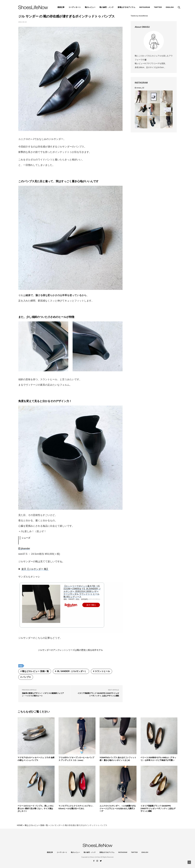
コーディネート (75, 7)
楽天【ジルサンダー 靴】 (35, 569)
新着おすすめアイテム (126, 7)
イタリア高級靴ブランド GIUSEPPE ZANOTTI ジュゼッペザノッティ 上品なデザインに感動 (158, 808)
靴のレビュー (90, 7)
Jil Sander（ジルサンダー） (72, 671)
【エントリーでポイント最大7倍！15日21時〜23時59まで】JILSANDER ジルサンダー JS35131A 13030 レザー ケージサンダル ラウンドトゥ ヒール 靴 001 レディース (82, 591)
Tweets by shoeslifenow (139, 16)
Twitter (158, 7)
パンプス (27, 677)
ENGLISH (170, 7)
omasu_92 (139, 88)
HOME (20, 825)
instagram (145, 7)
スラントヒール (102, 671)
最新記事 (61, 7)
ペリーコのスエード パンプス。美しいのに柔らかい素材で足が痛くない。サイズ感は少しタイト (36, 808)
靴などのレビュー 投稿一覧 (35, 671)
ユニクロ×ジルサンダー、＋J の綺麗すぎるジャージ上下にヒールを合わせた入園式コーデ (118, 808)
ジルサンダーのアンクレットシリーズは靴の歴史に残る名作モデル (70, 650)
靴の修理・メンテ (107, 7)
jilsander (24, 549)
